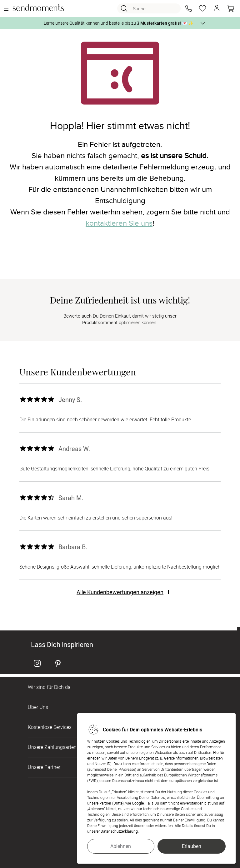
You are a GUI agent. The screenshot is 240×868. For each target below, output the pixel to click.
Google (138, 803)
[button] (188, 8)
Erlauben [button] (192, 846)
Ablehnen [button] (121, 846)
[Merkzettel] (202, 8)
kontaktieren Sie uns (119, 223)
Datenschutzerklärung (119, 831)
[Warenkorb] (231, 8)
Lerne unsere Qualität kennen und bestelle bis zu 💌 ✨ (119, 23)
